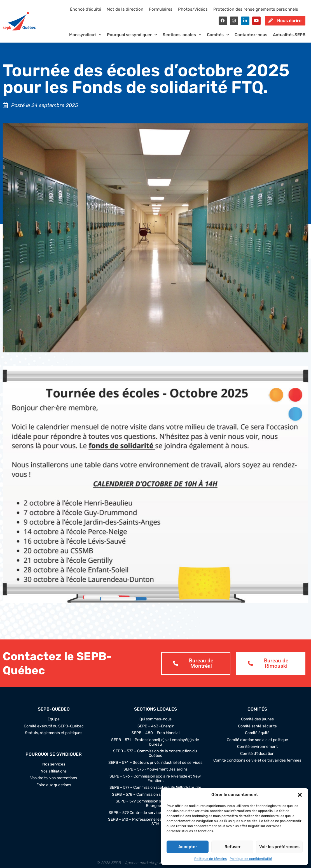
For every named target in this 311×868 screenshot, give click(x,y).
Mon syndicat (85, 39)
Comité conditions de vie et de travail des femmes (257, 765)
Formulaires (161, 9)
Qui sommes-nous (155, 724)
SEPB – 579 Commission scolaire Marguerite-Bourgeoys (155, 808)
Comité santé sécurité (257, 730)
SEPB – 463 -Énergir (155, 730)
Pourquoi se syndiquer (132, 39)
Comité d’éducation (257, 758)
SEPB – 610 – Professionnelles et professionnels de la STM (155, 826)
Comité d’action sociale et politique (257, 744)
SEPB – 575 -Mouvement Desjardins (155, 774)
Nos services (54, 769)
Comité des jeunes (257, 724)
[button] (300, 795)
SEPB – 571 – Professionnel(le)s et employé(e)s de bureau (155, 746)
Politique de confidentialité (251, 859)
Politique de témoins (211, 859)
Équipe (54, 724)
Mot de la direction (125, 9)
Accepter (188, 847)
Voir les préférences (279, 847)
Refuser (232, 847)
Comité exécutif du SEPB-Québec (54, 730)
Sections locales (182, 39)
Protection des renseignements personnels (256, 9)
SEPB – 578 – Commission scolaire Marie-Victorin (155, 799)
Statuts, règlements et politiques (54, 737)
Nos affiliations (54, 776)
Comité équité (257, 737)
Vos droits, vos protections (54, 783)
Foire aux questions (54, 789)
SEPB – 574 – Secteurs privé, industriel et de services (155, 767)
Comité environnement (257, 751)
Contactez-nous (251, 38)
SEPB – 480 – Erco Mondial (155, 737)
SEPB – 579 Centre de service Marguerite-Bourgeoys (155, 817)
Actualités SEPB (289, 38)
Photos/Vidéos (193, 9)
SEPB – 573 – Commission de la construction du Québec (155, 758)
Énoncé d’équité (86, 9)
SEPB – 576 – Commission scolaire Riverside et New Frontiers (155, 783)
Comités (218, 39)
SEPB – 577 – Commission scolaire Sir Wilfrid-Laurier (155, 792)
